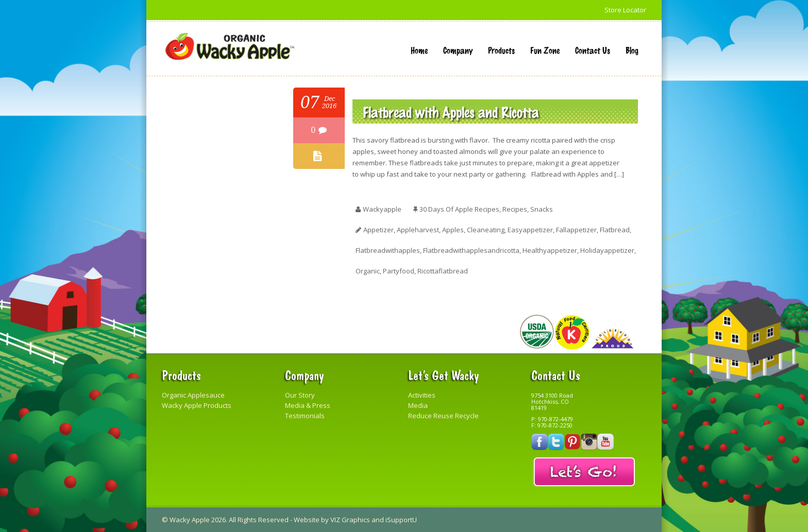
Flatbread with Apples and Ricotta (451, 111)
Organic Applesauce (193, 395)
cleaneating (486, 230)
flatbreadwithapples (388, 250)
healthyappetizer (550, 250)
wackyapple (382, 209)
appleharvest (418, 230)
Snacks (542, 209)
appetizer (378, 230)
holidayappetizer (607, 250)
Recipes (515, 209)
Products (501, 50)
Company (458, 50)
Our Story (300, 395)
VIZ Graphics (350, 520)
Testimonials (305, 416)
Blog (632, 50)
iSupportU (401, 520)
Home (419, 50)
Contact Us (593, 50)
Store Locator (625, 10)
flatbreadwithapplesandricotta (471, 250)
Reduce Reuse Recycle (443, 416)
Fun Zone (545, 50)
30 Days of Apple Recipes (459, 209)
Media (418, 405)
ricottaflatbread (443, 271)
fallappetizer (576, 230)
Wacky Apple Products (197, 405)
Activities (422, 395)
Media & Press (308, 405)
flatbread (615, 230)
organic (368, 271)
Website (307, 520)
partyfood (399, 271)
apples (453, 230)
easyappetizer (530, 230)
